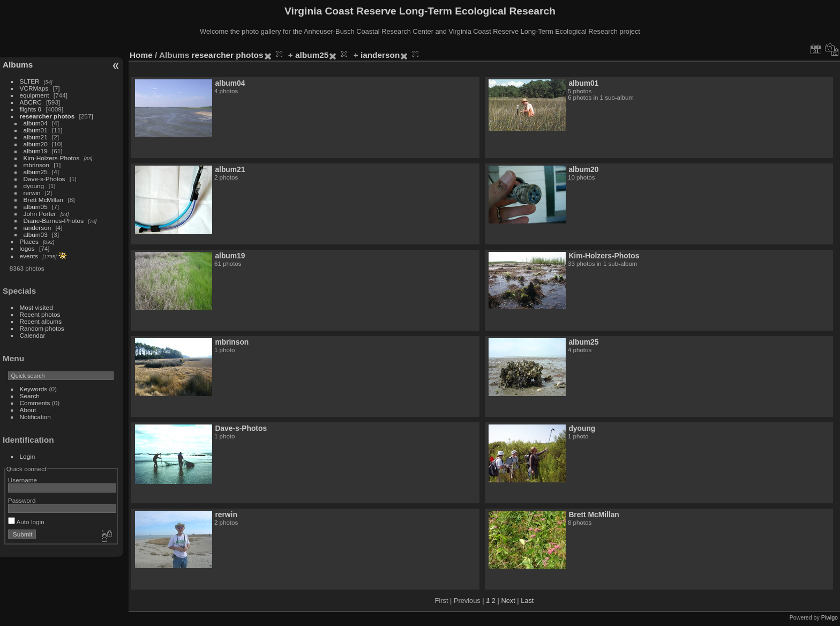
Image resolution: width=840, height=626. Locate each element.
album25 (36, 172)
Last (527, 601)
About (28, 410)
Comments (35, 403)
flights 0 (31, 109)
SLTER (30, 81)
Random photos (42, 328)
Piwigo (830, 617)
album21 (36, 137)
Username (22, 480)
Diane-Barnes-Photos (54, 221)
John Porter (40, 214)
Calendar (33, 335)
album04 (36, 123)
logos (27, 248)
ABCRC (31, 102)
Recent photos (40, 314)
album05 (36, 207)
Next (508, 601)
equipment (35, 95)
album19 (36, 151)
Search (30, 396)
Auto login (26, 522)
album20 (36, 144)
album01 (36, 130)
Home (141, 55)
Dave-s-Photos (44, 179)
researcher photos (47, 116)
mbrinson (36, 165)
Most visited (36, 307)
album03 (36, 234)
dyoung (34, 186)
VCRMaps (34, 88)
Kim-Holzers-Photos (52, 158)
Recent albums (41, 321)
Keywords (34, 389)
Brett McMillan (44, 200)
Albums (18, 65)
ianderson (37, 228)
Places (29, 241)
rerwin (32, 193)
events (29, 256)
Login (28, 456)
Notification (35, 417)
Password (22, 500)
